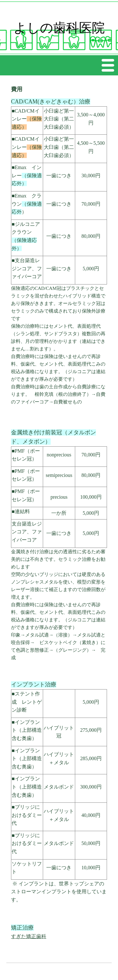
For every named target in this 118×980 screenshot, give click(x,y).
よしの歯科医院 (59, 28)
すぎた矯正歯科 (29, 936)
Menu (108, 65)
